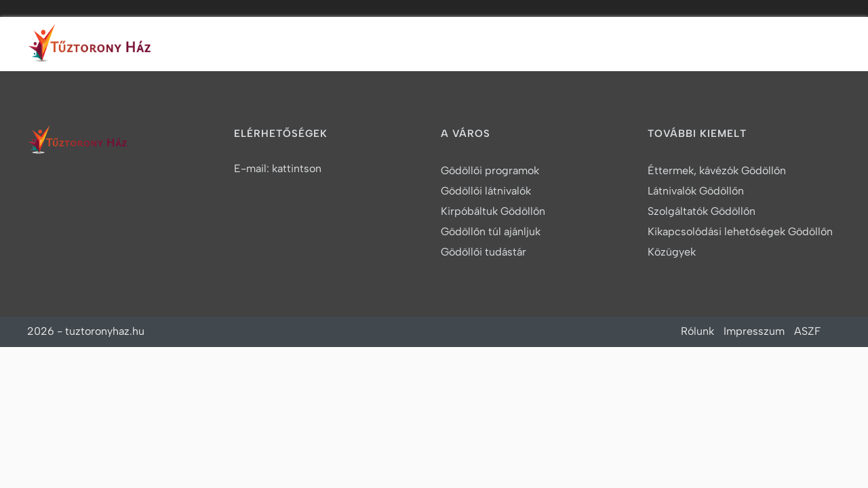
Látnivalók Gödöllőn (696, 191)
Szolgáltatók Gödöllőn (702, 211)
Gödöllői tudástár (484, 252)
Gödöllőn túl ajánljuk (491, 231)
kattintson (297, 168)
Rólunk (697, 331)
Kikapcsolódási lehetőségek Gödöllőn (740, 231)
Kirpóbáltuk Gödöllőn (493, 211)
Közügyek (672, 252)
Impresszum (754, 331)
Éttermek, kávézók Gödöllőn (717, 170)
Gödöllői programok (490, 170)
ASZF (807, 331)
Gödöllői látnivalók (486, 191)
